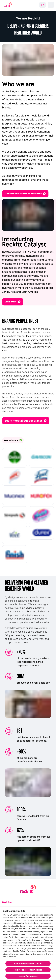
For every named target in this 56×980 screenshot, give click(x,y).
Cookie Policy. (19, 951)
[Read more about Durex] (41, 533)
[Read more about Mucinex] (15, 496)
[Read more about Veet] (15, 535)
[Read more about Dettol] (15, 457)
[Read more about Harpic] (15, 477)
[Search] (42, 5)
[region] (28, 943)
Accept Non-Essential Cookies (28, 964)
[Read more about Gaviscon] (41, 457)
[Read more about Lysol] (41, 477)
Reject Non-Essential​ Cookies (28, 970)
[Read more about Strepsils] (15, 515)
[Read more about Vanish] (41, 515)
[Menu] (51, 5)
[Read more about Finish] (15, 554)
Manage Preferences (28, 976)
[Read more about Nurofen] (41, 496)
